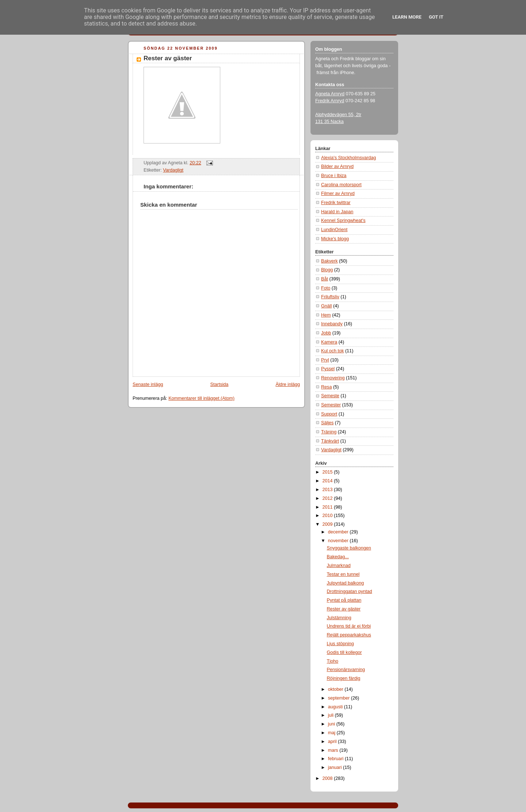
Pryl (325, 360)
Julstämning (339, 618)
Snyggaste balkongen (349, 548)
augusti (336, 707)
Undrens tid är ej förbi (349, 626)
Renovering (333, 378)
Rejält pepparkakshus (349, 635)
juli (331, 715)
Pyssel (328, 369)
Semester (331, 405)
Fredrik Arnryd (330, 101)
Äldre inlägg (288, 384)
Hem (326, 315)
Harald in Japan (337, 212)
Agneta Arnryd (330, 94)
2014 (328, 481)
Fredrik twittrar (336, 203)
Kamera (329, 342)
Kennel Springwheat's (343, 221)
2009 (328, 524)
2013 (328, 490)
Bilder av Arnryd (337, 166)
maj (332, 733)
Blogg (327, 270)
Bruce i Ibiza (334, 176)
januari (336, 767)
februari (336, 759)
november (339, 541)
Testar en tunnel (343, 574)
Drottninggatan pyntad (350, 591)
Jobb (326, 333)
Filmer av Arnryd (338, 194)
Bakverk (329, 261)
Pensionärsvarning (346, 670)
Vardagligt (173, 170)
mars (334, 750)
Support (329, 414)
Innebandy (332, 324)
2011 (328, 507)
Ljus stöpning (340, 644)
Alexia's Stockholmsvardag (348, 158)
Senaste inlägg (148, 384)
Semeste (330, 396)
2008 (328, 778)
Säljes (327, 423)
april (333, 742)
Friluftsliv (330, 297)
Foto (326, 288)
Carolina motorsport (341, 185)
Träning (329, 432)
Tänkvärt (330, 441)
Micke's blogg (335, 239)
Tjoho (333, 661)
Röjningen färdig (344, 678)
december (339, 532)
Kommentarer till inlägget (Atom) (201, 398)
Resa (326, 387)
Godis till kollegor (344, 652)
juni (332, 724)
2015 (328, 472)
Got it (436, 17)
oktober (336, 689)
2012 (328, 498)
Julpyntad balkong (346, 583)
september (340, 698)
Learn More (407, 17)
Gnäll (326, 306)
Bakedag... (338, 557)
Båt (325, 279)
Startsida (220, 384)
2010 (328, 516)
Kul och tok (332, 351)
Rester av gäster (168, 58)
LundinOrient (334, 230)
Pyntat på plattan (344, 600)
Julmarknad (339, 566)
